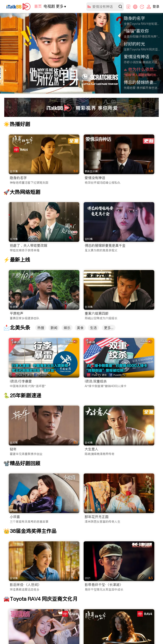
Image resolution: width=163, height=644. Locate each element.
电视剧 (49, 6)
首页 (38, 6)
